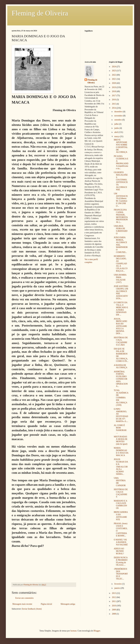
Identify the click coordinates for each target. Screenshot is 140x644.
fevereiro (118, 584)
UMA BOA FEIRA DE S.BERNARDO (121, 230)
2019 (114, 87)
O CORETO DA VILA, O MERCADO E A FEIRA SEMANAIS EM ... (121, 309)
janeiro (117, 588)
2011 (114, 601)
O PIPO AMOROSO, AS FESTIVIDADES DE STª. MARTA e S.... (121, 415)
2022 (114, 75)
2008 (114, 614)
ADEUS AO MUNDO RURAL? (119, 551)
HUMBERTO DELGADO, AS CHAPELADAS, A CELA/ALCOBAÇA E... (121, 264)
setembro (118, 120)
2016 (114, 100)
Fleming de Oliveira (40, 13)
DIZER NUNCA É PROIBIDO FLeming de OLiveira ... (121, 561)
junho (117, 128)
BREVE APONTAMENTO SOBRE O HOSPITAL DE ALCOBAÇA (121, 146)
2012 (114, 597)
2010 (114, 606)
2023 (114, 71)
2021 (114, 79)
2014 (114, 108)
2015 (114, 104)
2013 (114, 593)
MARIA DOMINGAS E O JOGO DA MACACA (121, 452)
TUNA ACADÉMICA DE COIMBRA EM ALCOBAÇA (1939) (121, 398)
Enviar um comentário (24, 598)
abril (116, 132)
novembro (119, 116)
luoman (73, 631)
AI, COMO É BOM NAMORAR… (120, 429)
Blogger (97, 631)
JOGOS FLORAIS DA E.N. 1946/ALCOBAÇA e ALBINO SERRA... (121, 467)
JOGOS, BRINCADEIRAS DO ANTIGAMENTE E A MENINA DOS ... (120, 326)
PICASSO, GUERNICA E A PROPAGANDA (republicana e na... (121, 162)
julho (117, 124)
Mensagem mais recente (22, 604)
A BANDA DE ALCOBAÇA (120, 366)
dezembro (119, 112)
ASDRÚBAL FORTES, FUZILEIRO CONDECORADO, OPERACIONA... (121, 379)
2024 (114, 67)
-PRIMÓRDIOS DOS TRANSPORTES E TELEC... (121, 574)
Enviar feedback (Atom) (32, 609)
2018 (114, 91)
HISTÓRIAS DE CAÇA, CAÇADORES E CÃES (121, 341)
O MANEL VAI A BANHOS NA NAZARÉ (121, 542)
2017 (114, 96)
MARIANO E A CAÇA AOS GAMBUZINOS (120, 504)
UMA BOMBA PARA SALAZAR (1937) (120, 279)
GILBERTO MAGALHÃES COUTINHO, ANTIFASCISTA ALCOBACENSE (121, 181)
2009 (114, 610)
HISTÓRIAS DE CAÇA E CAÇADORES (121, 493)
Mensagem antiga (68, 604)
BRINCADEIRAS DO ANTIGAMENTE (121, 516)
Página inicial (46, 604)
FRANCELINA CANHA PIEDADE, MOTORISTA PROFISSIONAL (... (121, 216)
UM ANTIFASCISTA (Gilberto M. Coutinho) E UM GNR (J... (121, 200)
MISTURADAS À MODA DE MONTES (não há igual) (121, 440)
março (117, 136)
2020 (114, 83)
